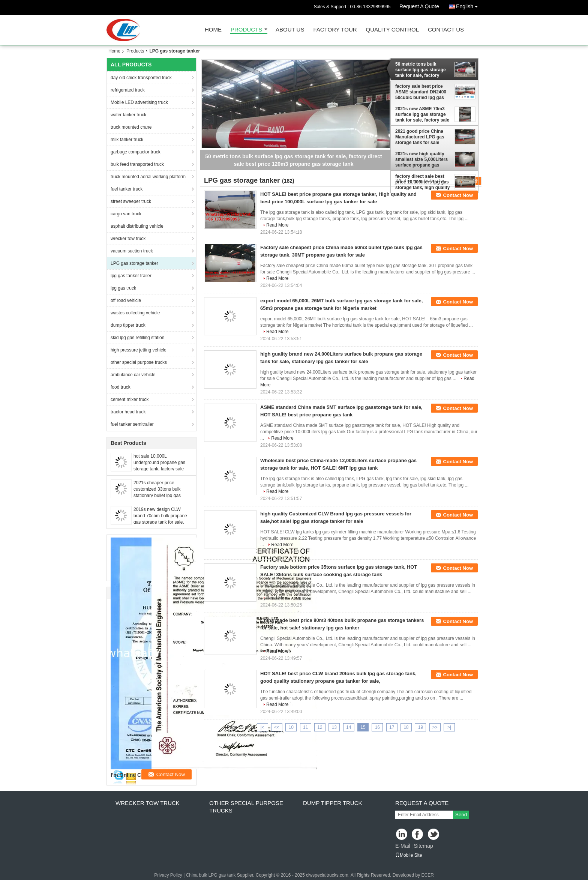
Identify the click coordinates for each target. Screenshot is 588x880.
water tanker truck (128, 115)
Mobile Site (409, 855)
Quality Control (392, 30)
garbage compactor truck (136, 152)
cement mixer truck (130, 399)
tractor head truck (128, 412)
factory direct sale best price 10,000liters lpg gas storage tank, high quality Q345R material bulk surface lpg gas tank (422, 182)
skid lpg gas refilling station (137, 338)
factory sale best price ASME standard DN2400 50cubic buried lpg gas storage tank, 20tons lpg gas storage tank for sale (422, 92)
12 (320, 727)
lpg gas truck (123, 288)
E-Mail (403, 846)
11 (305, 727)
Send (461, 815)
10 (291, 727)
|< (262, 727)
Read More (277, 225)
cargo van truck (126, 214)
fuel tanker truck (127, 189)
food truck (121, 387)
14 (349, 727)
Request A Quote (419, 6)
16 (377, 727)
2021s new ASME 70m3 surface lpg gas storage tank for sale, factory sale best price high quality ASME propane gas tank (422, 114)
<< (277, 727)
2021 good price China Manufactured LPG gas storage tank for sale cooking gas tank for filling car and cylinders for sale (420, 137)
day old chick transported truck (141, 78)
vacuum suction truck (132, 251)
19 (421, 727)
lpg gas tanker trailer (131, 276)
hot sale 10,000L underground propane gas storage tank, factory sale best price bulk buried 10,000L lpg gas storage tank (162, 469)
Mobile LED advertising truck (139, 102)
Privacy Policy (168, 875)
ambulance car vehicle (133, 375)
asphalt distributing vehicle (137, 226)
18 (406, 727)
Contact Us (446, 30)
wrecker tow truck (128, 239)
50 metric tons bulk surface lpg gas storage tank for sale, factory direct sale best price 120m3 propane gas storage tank (421, 70)
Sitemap (423, 846)
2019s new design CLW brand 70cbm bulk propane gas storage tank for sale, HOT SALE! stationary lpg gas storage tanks (160, 522)
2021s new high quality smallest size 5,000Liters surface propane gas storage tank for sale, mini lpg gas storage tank (423, 159)
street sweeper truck (131, 201)
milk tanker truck (127, 140)
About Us (290, 30)
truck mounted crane (131, 127)
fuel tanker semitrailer (132, 424)
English (469, 5)
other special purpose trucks (139, 362)
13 (334, 727)
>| (449, 727)
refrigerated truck (128, 90)
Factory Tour (335, 30)
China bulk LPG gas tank (211, 875)
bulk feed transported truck (137, 164)
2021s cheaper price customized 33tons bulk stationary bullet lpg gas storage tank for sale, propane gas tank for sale (159, 496)
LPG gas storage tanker (134, 263)
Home (213, 30)
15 (363, 727)
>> (435, 727)
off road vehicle (126, 300)
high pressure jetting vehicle (139, 350)
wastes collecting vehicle (135, 313)
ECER (427, 875)
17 (392, 727)
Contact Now (458, 195)
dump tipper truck (128, 325)
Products (246, 30)
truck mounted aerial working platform (148, 177)
